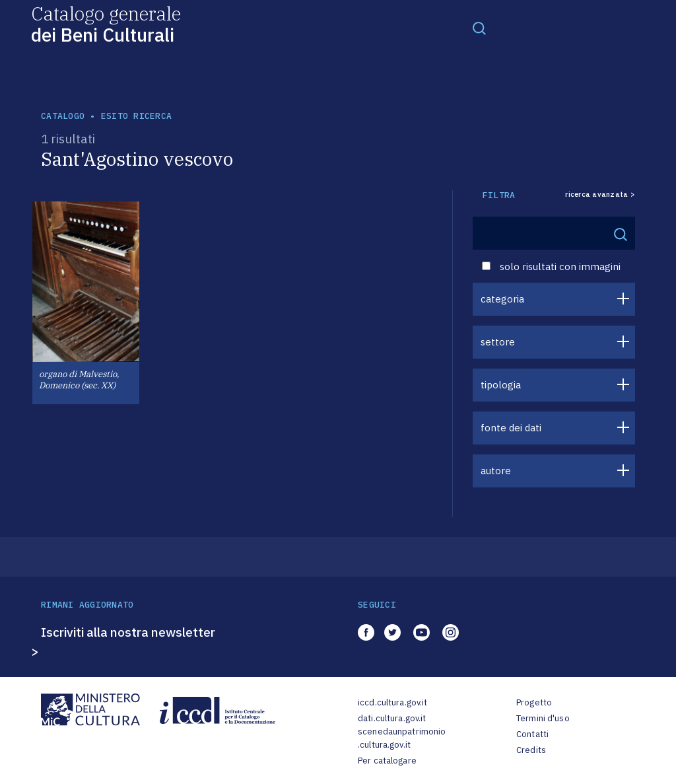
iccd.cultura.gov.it (392, 702)
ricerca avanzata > (600, 195)
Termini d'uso (543, 718)
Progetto (534, 702)
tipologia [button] (501, 385)
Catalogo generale (106, 23)
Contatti (532, 734)
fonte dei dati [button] (511, 428)
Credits (531, 750)
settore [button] (498, 342)
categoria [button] (502, 299)
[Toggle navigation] (479, 28)
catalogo (63, 116)
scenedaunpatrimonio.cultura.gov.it (402, 738)
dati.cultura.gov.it (392, 718)
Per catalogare (387, 761)
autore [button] (496, 471)
